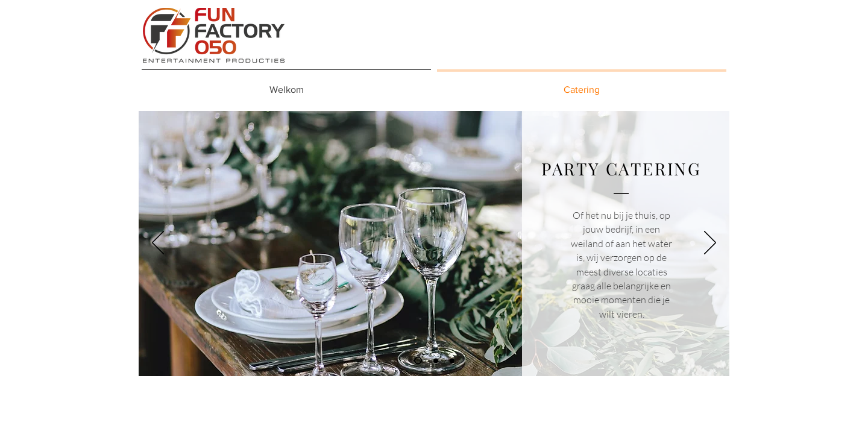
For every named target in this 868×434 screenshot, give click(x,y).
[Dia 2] (436, 360)
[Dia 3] (452, 360)
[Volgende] (710, 244)
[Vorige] (158, 244)
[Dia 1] (418, 361)
